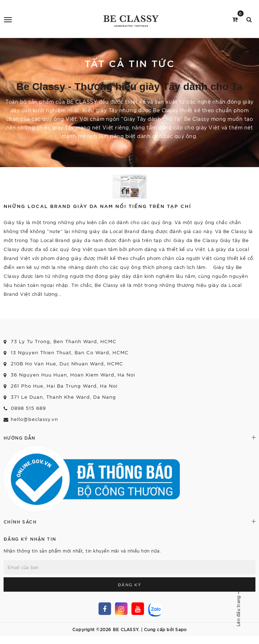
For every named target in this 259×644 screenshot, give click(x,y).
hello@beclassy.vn (34, 419)
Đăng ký (130, 584)
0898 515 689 (28, 408)
